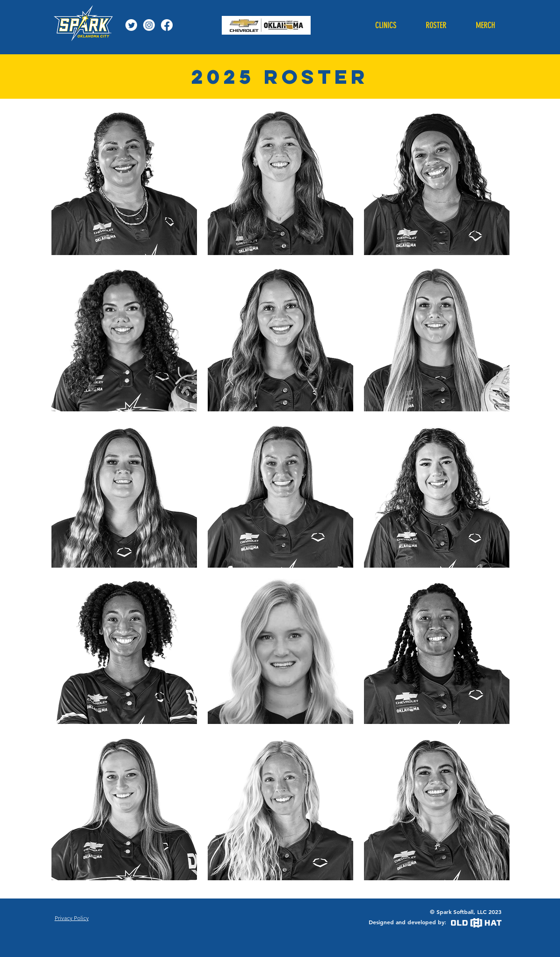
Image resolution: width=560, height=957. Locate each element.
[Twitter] (131, 25)
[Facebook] (167, 25)
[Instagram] (149, 25)
